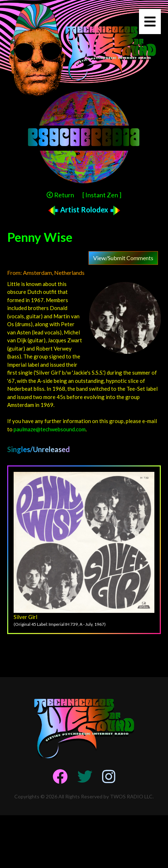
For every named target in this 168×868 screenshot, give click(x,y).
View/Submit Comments (123, 258)
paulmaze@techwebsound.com (50, 429)
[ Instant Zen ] (102, 195)
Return (60, 195)
